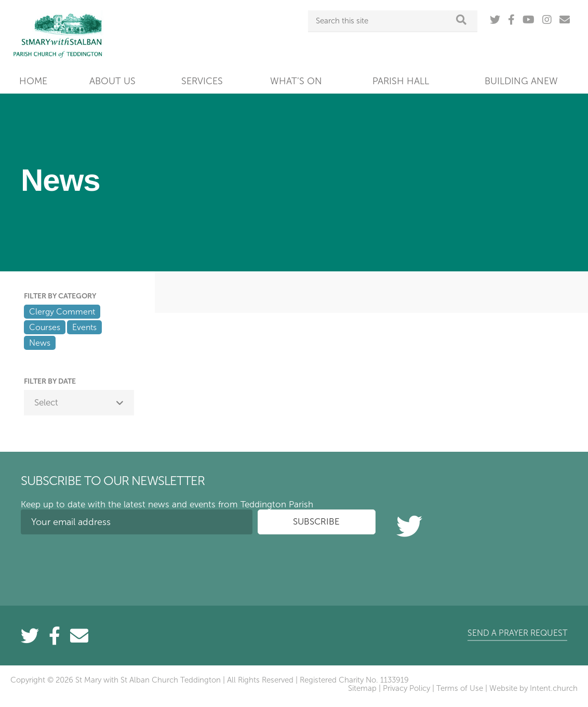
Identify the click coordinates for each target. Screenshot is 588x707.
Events (84, 327)
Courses (45, 327)
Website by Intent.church (533, 688)
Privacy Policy (406, 688)
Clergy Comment (62, 312)
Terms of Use (460, 688)
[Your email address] (137, 522)
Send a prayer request (517, 633)
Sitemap (362, 688)
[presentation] (100, 562)
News (40, 343)
